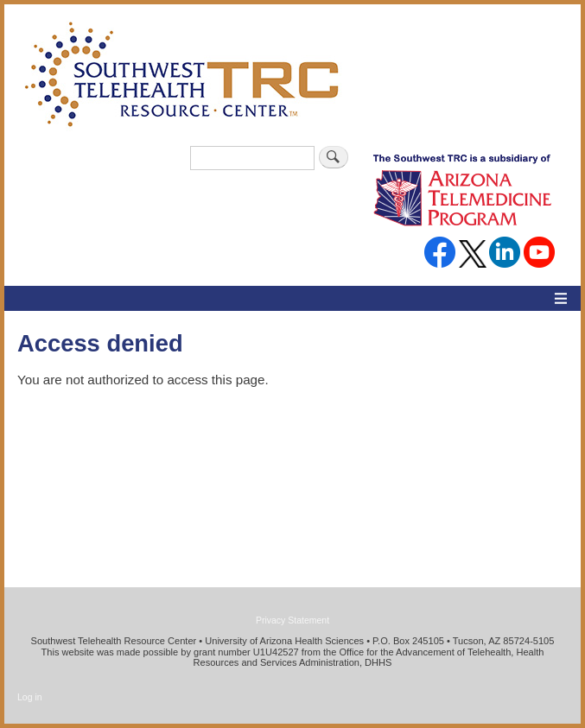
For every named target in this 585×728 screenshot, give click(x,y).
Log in (30, 697)
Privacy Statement (292, 620)
